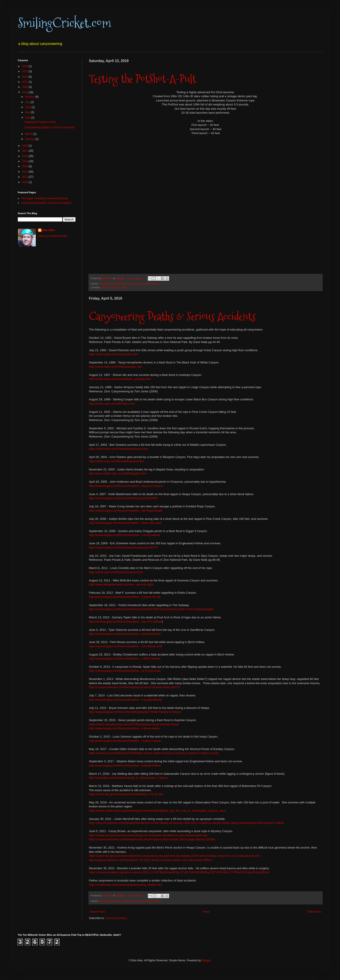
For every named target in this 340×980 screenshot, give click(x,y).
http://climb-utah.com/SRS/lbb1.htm (112, 404)
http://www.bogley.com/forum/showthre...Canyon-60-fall (125, 597)
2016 (25, 156)
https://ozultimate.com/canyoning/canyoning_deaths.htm (125, 885)
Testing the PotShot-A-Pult (142, 79)
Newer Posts (98, 912)
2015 (25, 161)
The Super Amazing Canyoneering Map (44, 198)
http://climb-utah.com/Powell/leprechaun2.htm (119, 449)
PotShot (154, 284)
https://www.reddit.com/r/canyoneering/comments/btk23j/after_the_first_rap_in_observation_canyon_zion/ (157, 811)
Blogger (206, 960)
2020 (25, 87)
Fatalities (156, 901)
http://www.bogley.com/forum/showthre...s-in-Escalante (124, 535)
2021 (25, 82)
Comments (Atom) (116, 918)
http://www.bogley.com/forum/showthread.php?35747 (123, 547)
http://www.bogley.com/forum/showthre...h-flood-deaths (125, 728)
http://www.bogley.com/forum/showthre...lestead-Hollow (125, 765)
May (28, 112)
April (28, 118)
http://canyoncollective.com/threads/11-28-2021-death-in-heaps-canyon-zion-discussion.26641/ (151, 860)
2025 (25, 71)
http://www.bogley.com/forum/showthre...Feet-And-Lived (125, 523)
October (30, 97)
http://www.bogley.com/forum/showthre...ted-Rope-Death (126, 511)
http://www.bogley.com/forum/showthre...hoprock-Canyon (126, 486)
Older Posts (314, 912)
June (28, 107)
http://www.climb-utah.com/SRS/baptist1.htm (118, 473)
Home (206, 912)
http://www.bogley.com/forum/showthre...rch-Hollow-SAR (126, 646)
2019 (25, 92)
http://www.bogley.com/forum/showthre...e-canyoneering (125, 700)
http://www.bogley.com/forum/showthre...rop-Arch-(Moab (125, 622)
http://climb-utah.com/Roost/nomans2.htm (116, 572)
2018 (25, 146)
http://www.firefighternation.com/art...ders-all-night (121, 584)
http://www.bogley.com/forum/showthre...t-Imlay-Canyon (125, 741)
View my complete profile (53, 236)
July (28, 102)
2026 (25, 66)
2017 (25, 151)
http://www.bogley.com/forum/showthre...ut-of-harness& (125, 671)
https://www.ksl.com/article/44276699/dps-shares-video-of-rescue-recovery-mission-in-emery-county (154, 753)
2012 (25, 177)
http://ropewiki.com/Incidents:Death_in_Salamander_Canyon (128, 778)
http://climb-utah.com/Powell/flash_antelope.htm (120, 379)
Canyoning (133, 284)
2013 (25, 172)
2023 (25, 77)
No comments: (135, 278)
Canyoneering (118, 284)
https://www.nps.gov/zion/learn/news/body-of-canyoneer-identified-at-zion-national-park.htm (148, 835)
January (30, 139)
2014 (25, 166)
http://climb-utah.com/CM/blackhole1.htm (115, 367)
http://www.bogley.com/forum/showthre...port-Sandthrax (125, 634)
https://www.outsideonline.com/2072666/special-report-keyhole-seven (134, 724)
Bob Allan (104, 284)
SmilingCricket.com (64, 23)
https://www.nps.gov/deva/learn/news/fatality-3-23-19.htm (126, 794)
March (29, 134)
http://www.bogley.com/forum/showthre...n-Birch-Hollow (125, 658)
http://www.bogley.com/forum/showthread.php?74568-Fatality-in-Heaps (135, 712)
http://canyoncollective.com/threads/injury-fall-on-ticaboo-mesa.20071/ (134, 687)
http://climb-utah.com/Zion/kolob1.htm (113, 354)
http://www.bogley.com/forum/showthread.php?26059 (123, 498)
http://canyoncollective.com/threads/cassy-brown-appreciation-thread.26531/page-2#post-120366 (152, 839)
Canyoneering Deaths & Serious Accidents (172, 316)
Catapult (144, 284)
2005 (25, 182)
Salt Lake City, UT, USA (114, 287)
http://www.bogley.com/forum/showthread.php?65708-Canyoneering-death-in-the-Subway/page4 (151, 609)
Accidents (104, 901)
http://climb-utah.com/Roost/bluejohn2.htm (116, 461)
